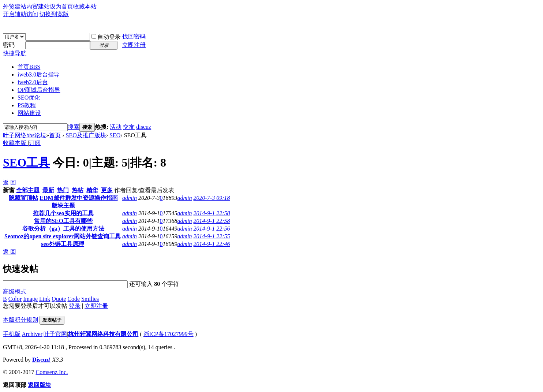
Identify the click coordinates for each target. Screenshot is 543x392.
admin (130, 198)
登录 (75, 306)
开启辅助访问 (20, 14)
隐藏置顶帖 (23, 198)
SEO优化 (29, 98)
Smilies (90, 299)
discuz (144, 127)
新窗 (9, 190)
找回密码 (134, 36)
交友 (129, 127)
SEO (115, 135)
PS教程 (27, 105)
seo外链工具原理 (62, 244)
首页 (29, 67)
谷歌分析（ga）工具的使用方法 (63, 229)
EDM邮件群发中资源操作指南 (78, 198)
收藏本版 (15, 143)
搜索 (74, 127)
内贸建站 (38, 6)
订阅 (35, 143)
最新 (48, 190)
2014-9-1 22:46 (212, 244)
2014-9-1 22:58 (212, 213)
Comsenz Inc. (52, 372)
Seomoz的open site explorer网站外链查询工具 (63, 236)
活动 (116, 127)
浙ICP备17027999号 (168, 334)
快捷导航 (15, 53)
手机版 (12, 334)
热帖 (78, 190)
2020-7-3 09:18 (212, 198)
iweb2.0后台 (33, 82)
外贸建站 (15, 6)
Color (15, 299)
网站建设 (29, 113)
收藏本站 (85, 6)
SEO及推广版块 (86, 135)
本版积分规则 (20, 320)
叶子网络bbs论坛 (25, 135)
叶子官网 (55, 334)
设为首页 (61, 6)
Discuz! (42, 360)
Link (45, 299)
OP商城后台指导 (39, 90)
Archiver (32, 334)
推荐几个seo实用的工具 (63, 213)
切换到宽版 (54, 14)
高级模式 (15, 292)
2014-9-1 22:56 (212, 229)
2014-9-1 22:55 (212, 236)
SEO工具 (26, 163)
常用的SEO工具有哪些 (63, 221)
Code (74, 299)
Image (30, 299)
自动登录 (106, 37)
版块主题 (63, 206)
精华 (92, 190)
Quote (59, 299)
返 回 (10, 182)
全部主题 (28, 190)
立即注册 (134, 45)
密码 (9, 45)
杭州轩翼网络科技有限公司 (103, 334)
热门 (63, 190)
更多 (107, 190)
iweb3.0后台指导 (39, 74)
